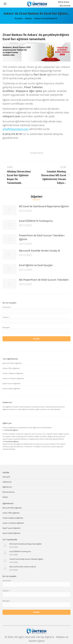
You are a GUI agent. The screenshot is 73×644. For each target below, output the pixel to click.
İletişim (5, 497)
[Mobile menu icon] (5, 4)
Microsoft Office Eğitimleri (12, 363)
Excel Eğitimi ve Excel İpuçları (36, 265)
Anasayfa (6, 477)
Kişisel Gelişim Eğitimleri (12, 389)
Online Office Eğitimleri (11, 368)
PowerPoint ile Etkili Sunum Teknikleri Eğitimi (42, 237)
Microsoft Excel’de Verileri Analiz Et (40, 251)
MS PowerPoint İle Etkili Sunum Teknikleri (44, 280)
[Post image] (9, 210)
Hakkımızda (7, 482)
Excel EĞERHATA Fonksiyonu (36, 221)
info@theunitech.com (15, 129)
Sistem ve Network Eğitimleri (13, 378)
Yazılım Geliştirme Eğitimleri (13, 373)
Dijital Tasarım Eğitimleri (12, 383)
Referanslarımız (9, 492)
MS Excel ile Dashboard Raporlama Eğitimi (44, 206)
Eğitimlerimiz (7, 487)
